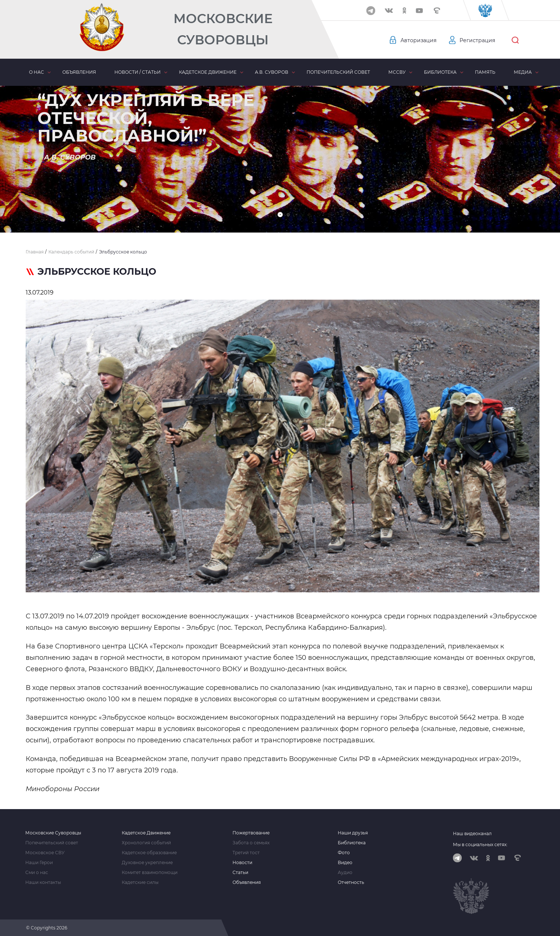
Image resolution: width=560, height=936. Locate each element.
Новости (242, 863)
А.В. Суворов (272, 72)
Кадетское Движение (146, 833)
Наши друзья (353, 833)
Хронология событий (146, 843)
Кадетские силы (140, 882)
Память (485, 72)
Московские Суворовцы (223, 29)
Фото (344, 853)
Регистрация (477, 40)
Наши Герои (39, 863)
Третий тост (246, 853)
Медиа (523, 72)
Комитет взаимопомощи (150, 873)
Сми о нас (37, 873)
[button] (280, 215)
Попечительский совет (338, 72)
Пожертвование (251, 833)
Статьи (240, 873)
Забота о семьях (251, 843)
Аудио (345, 873)
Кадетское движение (208, 72)
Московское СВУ (45, 853)
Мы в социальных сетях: (480, 844)
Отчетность (351, 882)
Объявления (79, 72)
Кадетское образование (149, 853)
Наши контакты (43, 882)
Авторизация (418, 40)
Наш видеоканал (472, 833)
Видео (345, 863)
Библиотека (440, 72)
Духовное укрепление (147, 863)
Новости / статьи (138, 72)
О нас (36, 72)
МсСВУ (397, 72)
